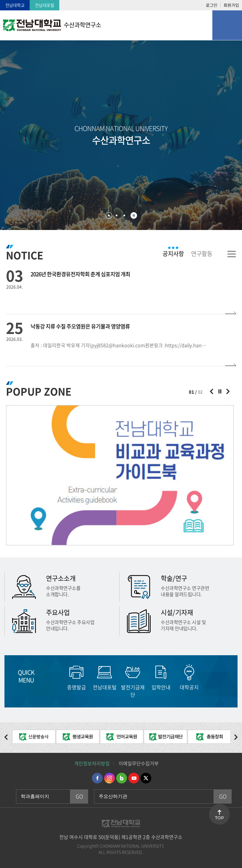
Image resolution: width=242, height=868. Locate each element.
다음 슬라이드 (228, 391)
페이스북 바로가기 (97, 778)
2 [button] (117, 215)
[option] (120, 475)
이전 (51, 677)
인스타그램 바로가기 (109, 778)
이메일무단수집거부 (139, 763)
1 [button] (109, 215)
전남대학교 (15, 5)
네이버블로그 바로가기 (122, 778)
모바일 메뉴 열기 (227, 25)
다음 (213, 677)
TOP (219, 818)
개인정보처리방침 (92, 763)
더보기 (232, 254)
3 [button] (124, 215)
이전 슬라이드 (211, 391)
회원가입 (231, 5)
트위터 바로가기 (146, 778)
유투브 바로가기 (134, 778)
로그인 (212, 5)
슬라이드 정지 (134, 215)
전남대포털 (45, 5)
